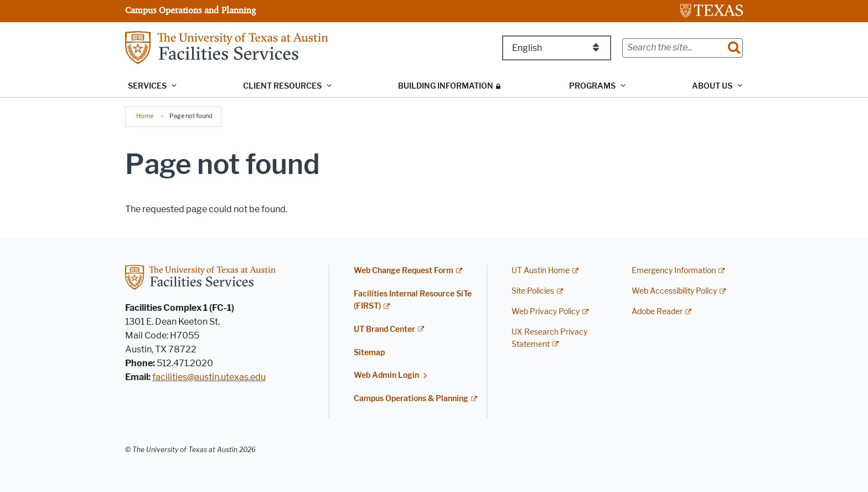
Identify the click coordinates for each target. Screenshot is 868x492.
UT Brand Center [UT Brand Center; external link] (384, 329)
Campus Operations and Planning (190, 10)
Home (145, 116)
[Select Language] (557, 48)
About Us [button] (712, 86)
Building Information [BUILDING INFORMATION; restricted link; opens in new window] (446, 86)
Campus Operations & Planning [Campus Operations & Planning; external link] (411, 399)
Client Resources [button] (282, 86)
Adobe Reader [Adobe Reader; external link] (657, 312)
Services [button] (147, 86)
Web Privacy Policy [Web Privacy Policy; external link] (546, 312)
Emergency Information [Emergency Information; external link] (674, 271)
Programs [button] (592, 86)
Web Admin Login (386, 375)
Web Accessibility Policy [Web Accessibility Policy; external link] (674, 291)
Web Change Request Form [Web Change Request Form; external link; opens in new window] (404, 271)
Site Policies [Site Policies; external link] (533, 291)
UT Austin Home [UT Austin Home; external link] (541, 271)
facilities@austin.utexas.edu (209, 377)
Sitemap (369, 353)
